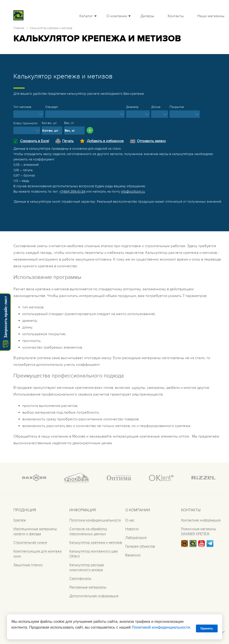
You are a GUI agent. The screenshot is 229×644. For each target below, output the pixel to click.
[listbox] (29, 114)
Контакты (176, 16)
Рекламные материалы (88, 587)
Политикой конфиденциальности (161, 627)
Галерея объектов (140, 546)
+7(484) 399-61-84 (72, 192)
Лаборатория (136, 538)
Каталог (86, 16)
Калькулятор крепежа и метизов (96, 543)
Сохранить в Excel (35, 141)
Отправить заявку (151, 141)
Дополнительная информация (94, 596)
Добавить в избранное (105, 141)
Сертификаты (80, 579)
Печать (68, 141)
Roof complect (30, 15)
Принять (207, 628)
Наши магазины (211, 16)
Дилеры (147, 16)
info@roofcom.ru (133, 192)
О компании (117, 16)
